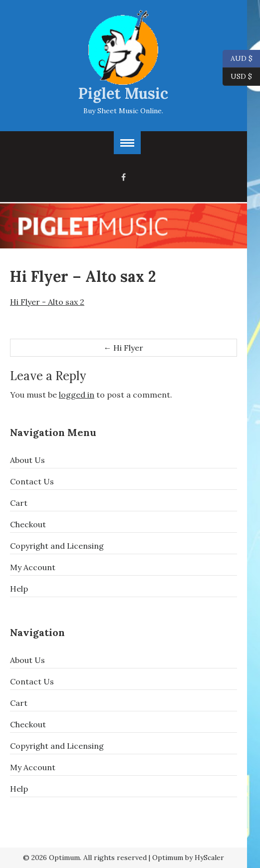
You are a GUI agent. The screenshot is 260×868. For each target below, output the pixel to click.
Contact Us (32, 481)
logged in (77, 395)
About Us (27, 460)
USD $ (241, 77)
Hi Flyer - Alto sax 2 (47, 302)
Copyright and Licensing (57, 546)
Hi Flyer (123, 348)
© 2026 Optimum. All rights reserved (85, 858)
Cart (19, 503)
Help (19, 589)
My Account (33, 567)
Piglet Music (123, 93)
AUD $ (238, 59)
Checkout (28, 524)
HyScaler (209, 858)
